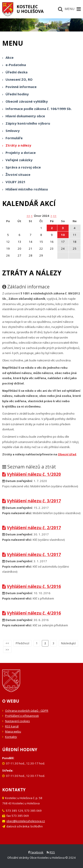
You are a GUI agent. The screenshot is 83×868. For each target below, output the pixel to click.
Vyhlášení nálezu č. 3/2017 (32, 501)
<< (7, 643)
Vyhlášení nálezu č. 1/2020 (32, 474)
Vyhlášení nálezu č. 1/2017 (32, 554)
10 (63, 235)
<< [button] (28, 216)
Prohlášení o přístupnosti (22, 716)
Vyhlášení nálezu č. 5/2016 (32, 586)
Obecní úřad (67, 454)
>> (55, 216)
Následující (68, 643)
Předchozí (22, 643)
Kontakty (11, 737)
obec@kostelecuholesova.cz (26, 821)
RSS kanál (12, 726)
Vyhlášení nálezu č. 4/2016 (32, 613)
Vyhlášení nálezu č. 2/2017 (32, 528)
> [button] (51, 216)
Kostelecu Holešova (30, 9)
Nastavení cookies (17, 721)
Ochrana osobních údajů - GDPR (27, 711)
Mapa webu (13, 731)
